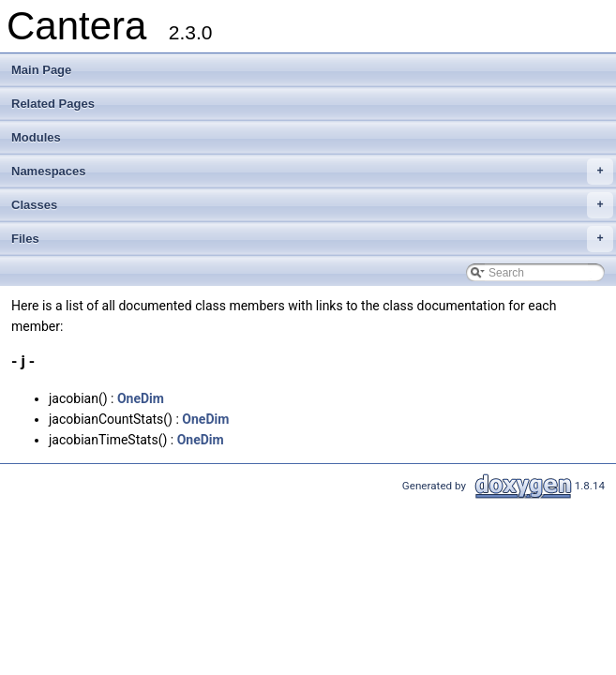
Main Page (41, 70)
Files (312, 239)
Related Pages (53, 104)
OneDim (141, 398)
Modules (36, 137)
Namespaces (312, 172)
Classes (312, 205)
